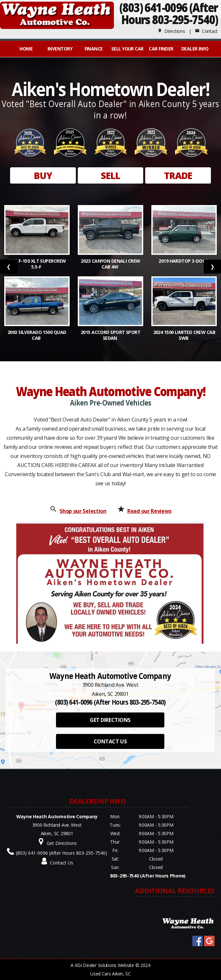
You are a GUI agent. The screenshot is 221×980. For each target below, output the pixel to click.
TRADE (178, 175)
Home (26, 49)
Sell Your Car (127, 49)
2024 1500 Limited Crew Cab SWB (184, 335)
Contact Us (62, 863)
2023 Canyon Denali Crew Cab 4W (110, 264)
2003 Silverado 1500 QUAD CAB (37, 335)
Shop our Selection (83, 511)
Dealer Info (195, 49)
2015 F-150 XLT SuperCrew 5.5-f (37, 264)
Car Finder (161, 49)
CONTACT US (110, 741)
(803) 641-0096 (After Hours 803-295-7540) (62, 853)
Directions (171, 31)
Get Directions (62, 843)
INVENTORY (60, 49)
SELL (111, 175)
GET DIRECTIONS (110, 720)
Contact (206, 31)
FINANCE (94, 49)
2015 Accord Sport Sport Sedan (110, 335)
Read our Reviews (149, 511)
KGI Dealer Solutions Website (104, 965)
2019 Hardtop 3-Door (184, 261)
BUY (43, 175)
